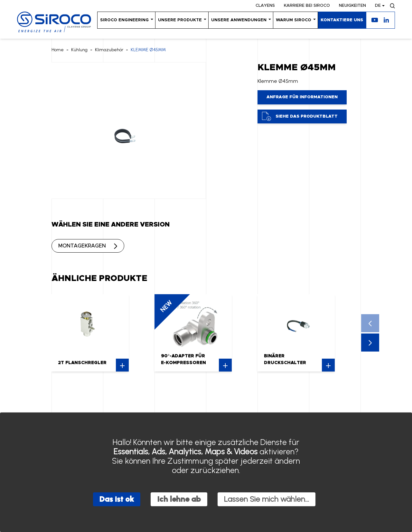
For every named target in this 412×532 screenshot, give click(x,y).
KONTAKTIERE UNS (342, 20)
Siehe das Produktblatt (300, 116)
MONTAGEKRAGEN (82, 246)
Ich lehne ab (179, 499)
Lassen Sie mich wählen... (267, 499)
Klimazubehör (109, 50)
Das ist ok (117, 499)
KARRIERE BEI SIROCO (307, 6)
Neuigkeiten (352, 6)
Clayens (265, 6)
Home (58, 50)
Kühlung (79, 50)
